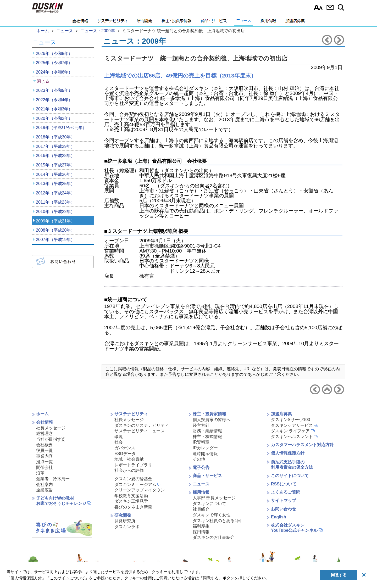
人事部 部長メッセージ (214, 498)
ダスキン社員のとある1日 (217, 521)
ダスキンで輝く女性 (212, 515)
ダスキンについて (209, 504)
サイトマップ (284, 500)
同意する (339, 575)
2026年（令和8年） (54, 54)
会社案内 (45, 485)
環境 (119, 437)
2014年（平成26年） (55, 174)
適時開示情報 (205, 454)
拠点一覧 (45, 462)
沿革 (40, 473)
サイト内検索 (342, 7)
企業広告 (45, 490)
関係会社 (45, 467)
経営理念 (45, 433)
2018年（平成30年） (55, 137)
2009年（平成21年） (55, 221)
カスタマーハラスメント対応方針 (302, 445)
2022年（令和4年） (54, 100)
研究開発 (144, 22)
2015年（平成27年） (55, 165)
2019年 (61, 128)
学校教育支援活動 (131, 496)
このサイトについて (290, 476)
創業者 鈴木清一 (53, 479)
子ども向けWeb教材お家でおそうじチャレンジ (61, 501)
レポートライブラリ (133, 465)
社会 (119, 442)
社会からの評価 (129, 470)
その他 (199, 459)
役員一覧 (45, 450)
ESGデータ (125, 454)
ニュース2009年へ (327, 389)
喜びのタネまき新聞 (133, 507)
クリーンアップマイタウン (140, 490)
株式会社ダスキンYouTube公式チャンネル (294, 528)
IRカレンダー (205, 448)
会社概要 (45, 445)
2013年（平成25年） (55, 184)
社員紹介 (201, 509)
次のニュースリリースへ (339, 40)
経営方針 (201, 425)
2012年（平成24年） (55, 193)
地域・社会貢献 (129, 459)
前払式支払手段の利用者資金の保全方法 (292, 465)
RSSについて (284, 484)
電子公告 (201, 467)
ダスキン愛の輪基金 (133, 479)
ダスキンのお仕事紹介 (214, 537)
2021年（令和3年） (54, 109)
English (279, 517)
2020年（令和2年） (54, 118)
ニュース (244, 22)
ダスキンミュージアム (135, 485)
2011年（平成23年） (55, 202)
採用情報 (268, 22)
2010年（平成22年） (55, 212)
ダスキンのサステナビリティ (142, 425)
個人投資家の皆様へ (212, 420)
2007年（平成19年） (55, 240)
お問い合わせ (330, 7)
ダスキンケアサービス (292, 425)
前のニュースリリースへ (327, 40)
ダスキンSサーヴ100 (290, 420)
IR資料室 (201, 442)
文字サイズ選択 (318, 7)
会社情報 (80, 22)
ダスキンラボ (127, 527)
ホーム (42, 414)
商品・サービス (214, 22)
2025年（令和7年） (54, 63)
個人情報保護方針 (288, 453)
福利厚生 (201, 526)
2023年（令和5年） (54, 90)
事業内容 (45, 456)
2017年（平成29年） (55, 146)
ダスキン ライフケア (290, 431)
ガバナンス (125, 448)
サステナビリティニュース (140, 431)
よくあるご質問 (286, 492)
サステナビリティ (112, 22)
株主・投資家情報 (176, 22)
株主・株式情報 (207, 437)
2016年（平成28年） (55, 156)
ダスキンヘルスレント (292, 437)
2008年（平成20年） (55, 230)
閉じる (43, 81)
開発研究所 (125, 521)
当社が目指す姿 (51, 439)
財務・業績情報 (207, 431)
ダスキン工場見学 (131, 501)
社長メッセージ (51, 428)
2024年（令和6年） (54, 72)
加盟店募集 (295, 22)
